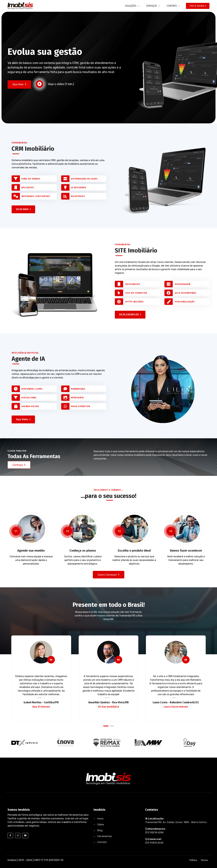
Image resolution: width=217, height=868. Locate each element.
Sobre (101, 824)
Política (193, 860)
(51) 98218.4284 (154, 832)
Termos (204, 860)
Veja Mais (19, 84)
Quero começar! (109, 575)
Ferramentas (105, 836)
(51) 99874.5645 (154, 843)
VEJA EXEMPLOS (130, 315)
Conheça (19, 465)
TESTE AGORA (198, 6)
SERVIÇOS (153, 6)
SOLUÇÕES (132, 6)
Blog (100, 830)
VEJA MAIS (23, 209)
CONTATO (173, 6)
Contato (102, 842)
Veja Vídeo (23, 419)
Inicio (100, 819)
